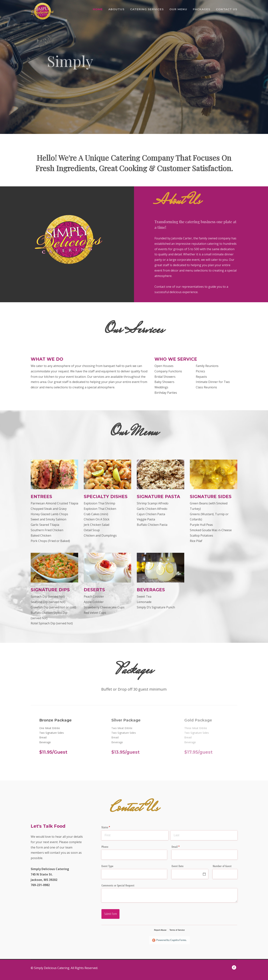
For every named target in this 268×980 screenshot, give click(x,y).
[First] (135, 835)
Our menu (178, 9)
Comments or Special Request (118, 885)
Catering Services (147, 9)
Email (180, 847)
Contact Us (227, 9)
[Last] (204, 835)
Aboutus (116, 9)
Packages (202, 9)
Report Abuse (160, 930)
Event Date (178, 866)
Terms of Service (177, 930)
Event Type (107, 866)
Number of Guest (222, 866)
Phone (105, 847)
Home (98, 9)
